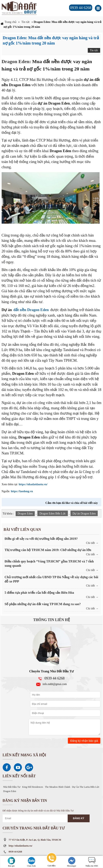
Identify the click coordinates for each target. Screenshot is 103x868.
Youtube (18, 767)
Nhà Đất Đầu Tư (12, 787)
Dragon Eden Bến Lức (53, 514)
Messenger (72, 862)
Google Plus (29, 767)
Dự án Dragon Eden (84, 514)
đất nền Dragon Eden (31, 310)
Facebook (7, 767)
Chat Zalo (31, 862)
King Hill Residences (33, 787)
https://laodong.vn (22, 491)
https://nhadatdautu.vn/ (33, 484)
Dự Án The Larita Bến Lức (86, 787)
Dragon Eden (16, 61)
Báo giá (11, 862)
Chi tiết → (92, 543)
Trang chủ (11, 22)
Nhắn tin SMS (92, 862)
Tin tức (26, 22)
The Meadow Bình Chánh (57, 787)
